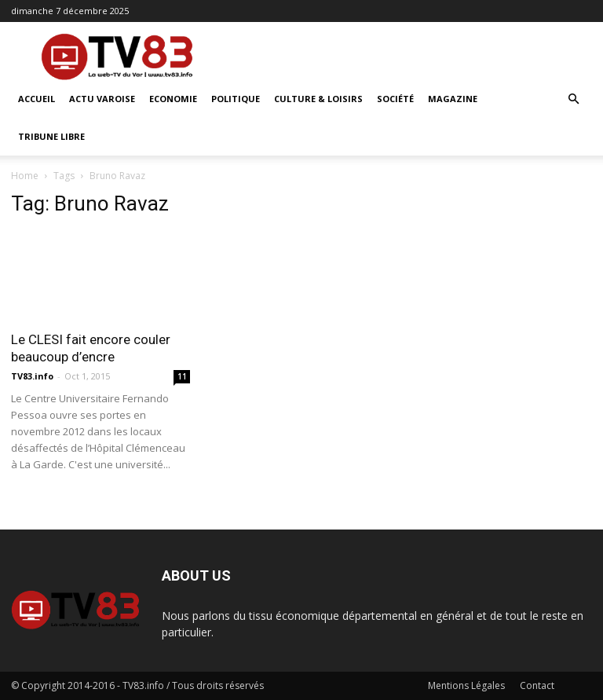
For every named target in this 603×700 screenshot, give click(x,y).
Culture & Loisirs (318, 99)
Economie (173, 99)
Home (25, 176)
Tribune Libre (51, 136)
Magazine (453, 99)
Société (395, 99)
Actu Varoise (102, 99)
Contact (537, 685)
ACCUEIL (37, 99)
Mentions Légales (466, 685)
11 (182, 376)
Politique (236, 99)
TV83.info (32, 376)
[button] (573, 99)
